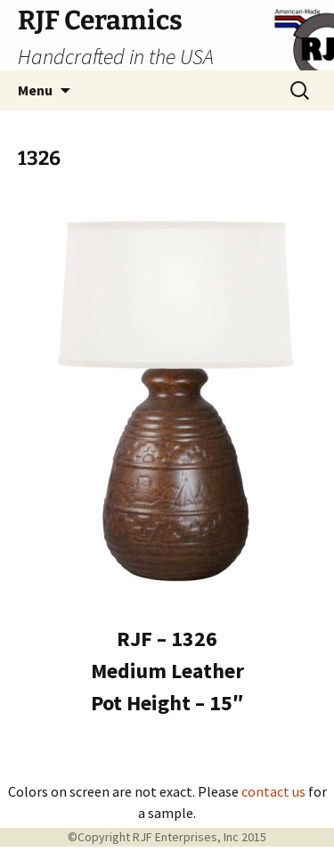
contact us (273, 791)
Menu (35, 90)
